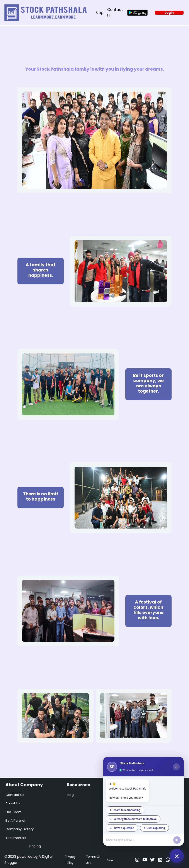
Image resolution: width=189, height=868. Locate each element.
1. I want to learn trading (125, 810)
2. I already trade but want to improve (133, 819)
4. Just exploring (154, 828)
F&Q (110, 860)
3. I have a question (122, 828)
